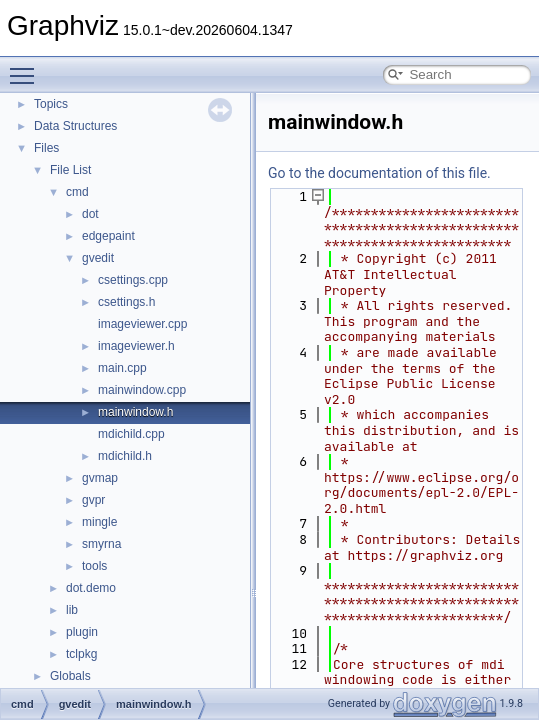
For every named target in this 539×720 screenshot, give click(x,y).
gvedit (98, 258)
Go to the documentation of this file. (379, 173)
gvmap (100, 478)
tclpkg (81, 654)
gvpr (93, 500)
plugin (82, 632)
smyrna (101, 544)
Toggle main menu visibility (27, 67)
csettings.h (126, 302)
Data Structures (75, 126)
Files (46, 148)
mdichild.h (125, 456)
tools (94, 566)
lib (72, 610)
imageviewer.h (136, 346)
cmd (77, 192)
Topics (51, 104)
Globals (70, 676)
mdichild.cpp (131, 434)
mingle (99, 522)
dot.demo (91, 588)
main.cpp (122, 368)
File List (70, 170)
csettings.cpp (133, 280)
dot (90, 214)
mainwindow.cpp (142, 390)
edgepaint (108, 236)
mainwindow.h (135, 412)
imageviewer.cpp (142, 324)
